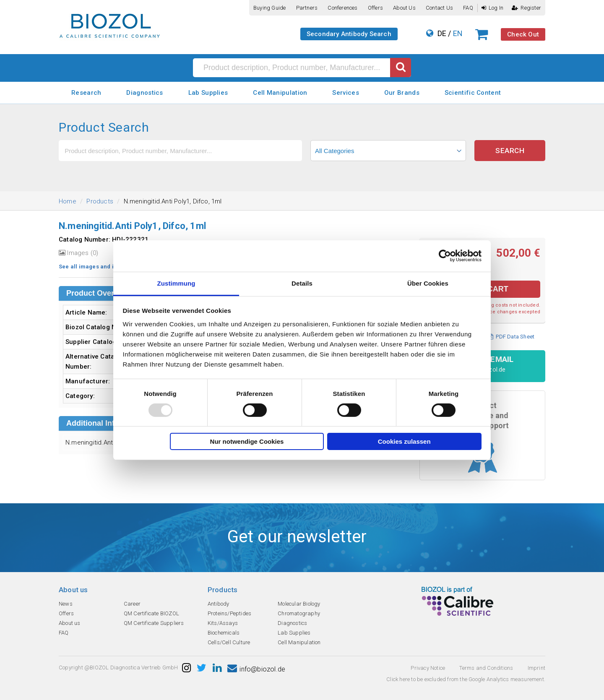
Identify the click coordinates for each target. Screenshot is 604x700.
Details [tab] (302, 283)
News (66, 604)
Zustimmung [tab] (176, 283)
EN (458, 33)
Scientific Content (473, 93)
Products (100, 201)
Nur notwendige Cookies (247, 441)
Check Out (523, 34)
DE (442, 33)
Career (132, 604)
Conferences (342, 8)
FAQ (468, 8)
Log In (492, 8)
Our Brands (402, 93)
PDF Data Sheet (512, 337)
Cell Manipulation (280, 93)
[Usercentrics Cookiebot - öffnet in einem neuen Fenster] (445, 256)
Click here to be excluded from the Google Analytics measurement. (466, 679)
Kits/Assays (223, 623)
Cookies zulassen (404, 441)
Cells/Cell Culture (229, 642)
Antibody (219, 604)
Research (86, 93)
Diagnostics (144, 93)
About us (404, 8)
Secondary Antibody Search (349, 34)
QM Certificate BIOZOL (151, 613)
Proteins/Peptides (229, 613)
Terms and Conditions (486, 668)
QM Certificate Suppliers (154, 623)
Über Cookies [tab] (428, 283)
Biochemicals (224, 633)
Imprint (536, 668)
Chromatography (299, 613)
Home (68, 201)
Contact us (439, 8)
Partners (307, 8)
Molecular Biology (299, 604)
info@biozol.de (256, 669)
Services (345, 93)
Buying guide (269, 8)
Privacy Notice (428, 668)
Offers (375, 8)
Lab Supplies (208, 93)
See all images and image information (111, 267)
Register (526, 8)
